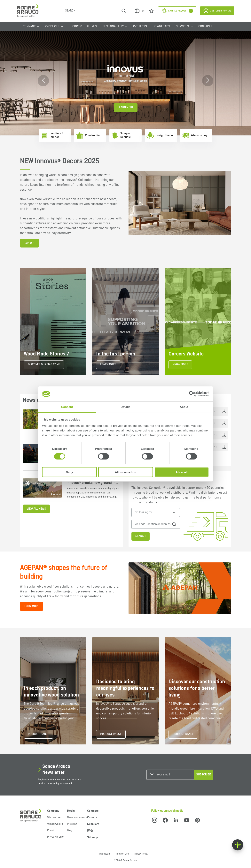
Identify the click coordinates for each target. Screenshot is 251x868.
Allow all (182, 472)
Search (141, 536)
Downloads (161, 27)
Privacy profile (55, 837)
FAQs (90, 831)
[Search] (92, 11)
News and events (77, 818)
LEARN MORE (108, 365)
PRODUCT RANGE (39, 734)
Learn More (126, 108)
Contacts (205, 27)
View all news (36, 509)
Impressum (105, 854)
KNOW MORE (180, 365)
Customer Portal (217, 11)
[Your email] (173, 775)
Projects (140, 27)
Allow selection (126, 472)
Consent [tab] (67, 407)
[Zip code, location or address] (153, 524)
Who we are (54, 818)
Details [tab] (126, 407)
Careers (92, 818)
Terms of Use (122, 854)
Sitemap (93, 837)
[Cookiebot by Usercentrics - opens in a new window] (192, 394)
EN (139, 11)
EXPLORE (29, 243)
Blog (70, 830)
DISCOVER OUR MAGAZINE (44, 365)
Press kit (72, 824)
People (51, 830)
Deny (70, 472)
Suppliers (93, 824)
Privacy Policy (141, 854)
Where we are (55, 824)
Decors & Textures (83, 27)
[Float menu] (238, 845)
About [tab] (184, 407)
